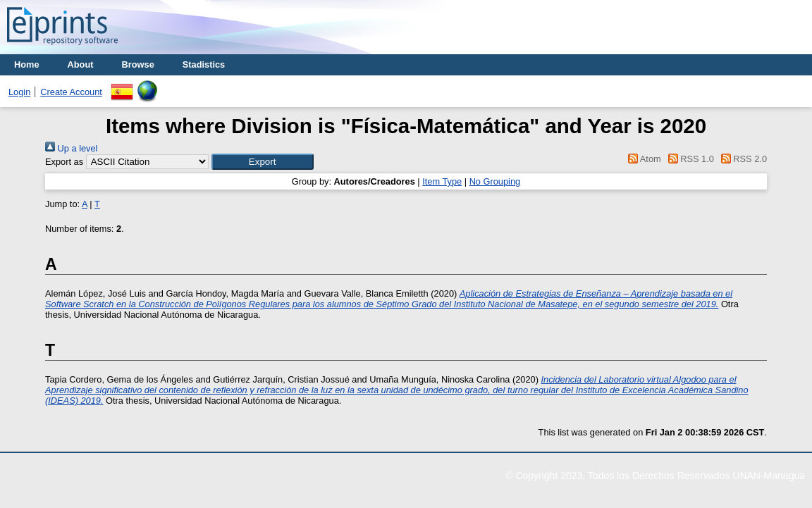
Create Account (71, 92)
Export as (64, 162)
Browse (138, 64)
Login (19, 92)
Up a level (71, 148)
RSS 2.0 (742, 159)
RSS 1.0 (689, 159)
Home (27, 64)
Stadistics (204, 64)
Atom (642, 159)
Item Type (442, 181)
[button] (263, 162)
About (81, 64)
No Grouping (495, 181)
